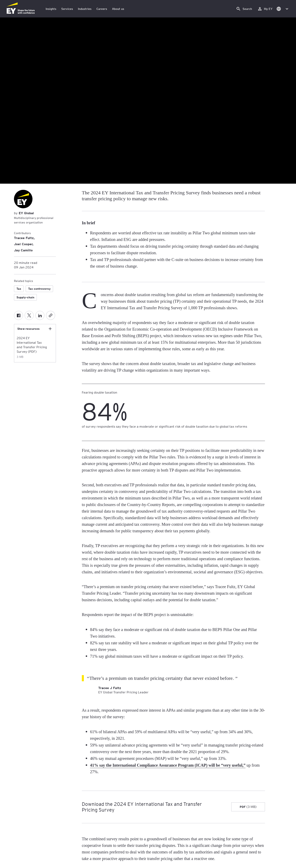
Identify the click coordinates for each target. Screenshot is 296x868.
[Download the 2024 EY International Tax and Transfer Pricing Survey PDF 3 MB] (248, 807)
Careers (102, 9)
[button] (282, 9)
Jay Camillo (23, 250)
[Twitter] (29, 315)
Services (67, 9)
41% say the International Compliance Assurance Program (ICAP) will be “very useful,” (168, 765)
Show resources (28, 329)
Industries (85, 9)
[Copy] (51, 315)
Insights (51, 9)
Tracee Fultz (24, 238)
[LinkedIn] (40, 315)
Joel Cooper (23, 244)
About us (118, 9)
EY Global (26, 213)
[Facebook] (18, 315)
